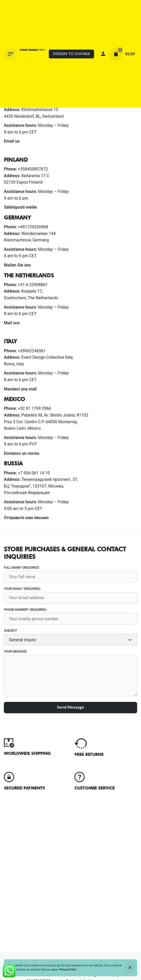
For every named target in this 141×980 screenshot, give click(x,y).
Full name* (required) (71, 574)
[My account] (103, 54)
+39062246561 (32, 351)
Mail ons (12, 323)
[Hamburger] (11, 54)
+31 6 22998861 (33, 285)
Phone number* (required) (71, 616)
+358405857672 (33, 169)
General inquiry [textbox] (22, 640)
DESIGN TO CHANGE (72, 54)
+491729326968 (33, 227)
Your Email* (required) (71, 595)
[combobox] (71, 640)
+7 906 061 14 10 (34, 473)
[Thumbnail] (33, 54)
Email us (12, 141)
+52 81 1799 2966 (34, 408)
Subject (71, 637)
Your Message (71, 674)
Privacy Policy (68, 970)
